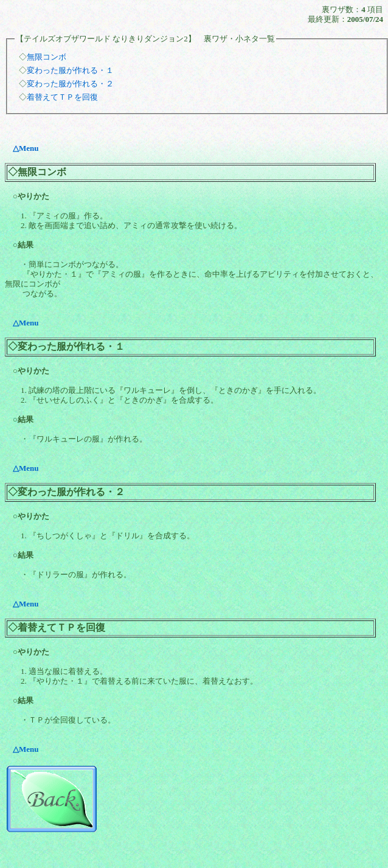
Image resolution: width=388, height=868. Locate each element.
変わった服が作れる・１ (70, 70)
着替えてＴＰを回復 (62, 97)
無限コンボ (47, 57)
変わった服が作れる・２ (70, 84)
